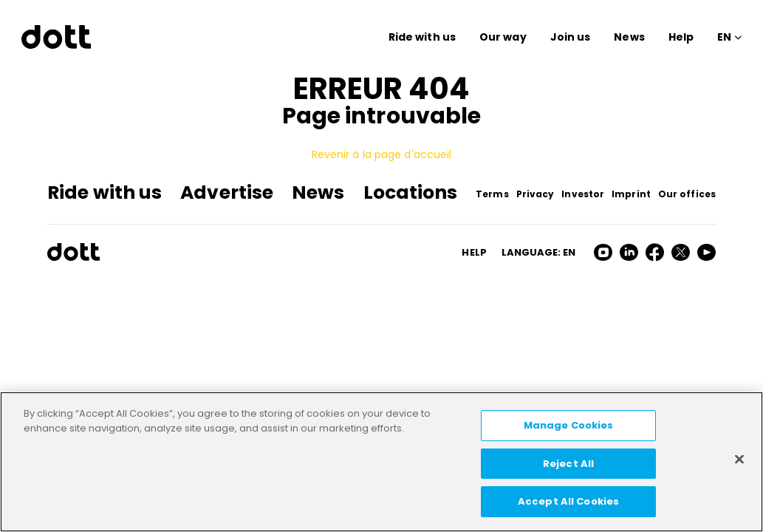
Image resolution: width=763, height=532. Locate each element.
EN (724, 37)
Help (681, 37)
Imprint (631, 194)
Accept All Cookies (568, 501)
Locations (411, 192)
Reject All (568, 464)
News (629, 37)
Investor (583, 194)
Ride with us (422, 37)
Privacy (536, 194)
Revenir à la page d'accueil (382, 154)
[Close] (739, 460)
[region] (381, 462)
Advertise (227, 192)
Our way (503, 37)
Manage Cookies (569, 425)
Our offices (687, 194)
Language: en (538, 252)
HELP (474, 252)
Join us (571, 37)
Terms (492, 194)
